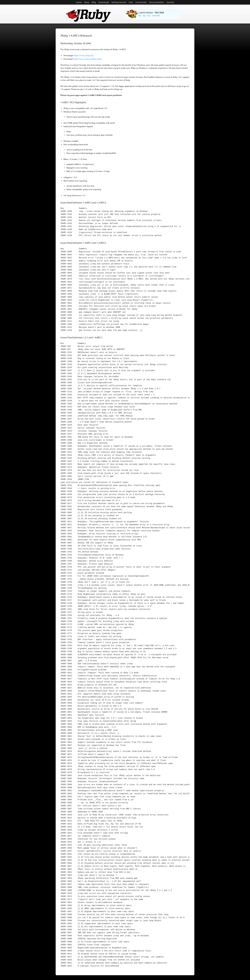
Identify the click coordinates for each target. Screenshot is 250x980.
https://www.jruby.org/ (84, 55)
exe (149, 15)
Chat (131, 2)
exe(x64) (156, 15)
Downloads (104, 2)
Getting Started (119, 2)
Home (79, 2)
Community (141, 2)
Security (170, 2)
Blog (94, 2)
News (87, 2)
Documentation (157, 2)
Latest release (146, 12)
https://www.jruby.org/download (87, 59)
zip (144, 15)
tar (140, 15)
